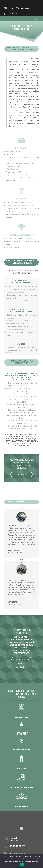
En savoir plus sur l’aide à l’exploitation (20, 663)
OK (22, 865)
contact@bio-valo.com (17, 853)
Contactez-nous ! (21, 474)
